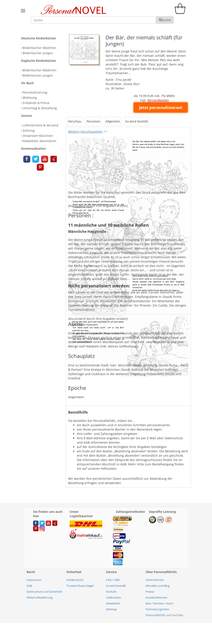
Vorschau (75, 121)
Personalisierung (35, 92)
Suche (165, 20)
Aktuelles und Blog (158, 586)
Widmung (30, 98)
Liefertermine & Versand (40, 125)
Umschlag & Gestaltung (40, 108)
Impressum (34, 580)
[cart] (181, 13)
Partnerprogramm (157, 609)
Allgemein (113, 121)
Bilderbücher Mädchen (40, 48)
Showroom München (38, 136)
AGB (29, 586)
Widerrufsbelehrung (40, 597)
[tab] (42, 38)
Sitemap (111, 609)
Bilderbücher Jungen (38, 53)
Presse (150, 592)
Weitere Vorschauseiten (85, 132)
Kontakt (111, 592)
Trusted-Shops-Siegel (80, 586)
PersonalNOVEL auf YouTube (164, 615)
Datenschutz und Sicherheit (44, 592)
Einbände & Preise (36, 103)
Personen (93, 121)
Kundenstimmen (156, 597)
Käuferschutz (75, 580)
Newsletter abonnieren (40, 141)
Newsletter (113, 603)
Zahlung (29, 130)
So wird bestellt (137, 121)
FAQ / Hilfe (113, 580)
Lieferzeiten (114, 597)
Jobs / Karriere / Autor (160, 603)
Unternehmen (155, 580)
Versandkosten (158, 100)
